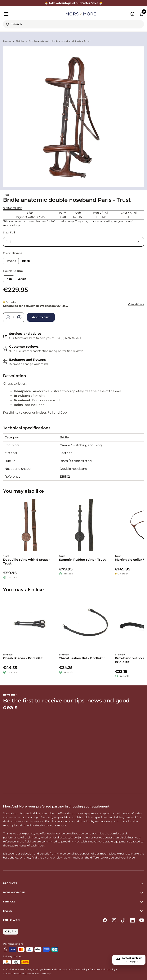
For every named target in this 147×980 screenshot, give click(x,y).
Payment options (13, 944)
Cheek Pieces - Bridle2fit (23, 658)
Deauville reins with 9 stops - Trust (27, 562)
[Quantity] (14, 317)
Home (7, 41)
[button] (73, 911)
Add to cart (41, 317)
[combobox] (73, 24)
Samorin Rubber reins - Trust (82, 560)
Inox (9, 279)
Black (26, 261)
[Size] (73, 242)
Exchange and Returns (28, 360)
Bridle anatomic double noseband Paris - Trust (60, 41)
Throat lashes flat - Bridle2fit (82, 658)
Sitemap (46, 973)
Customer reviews (24, 347)
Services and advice (25, 334)
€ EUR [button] (9, 931)
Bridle (20, 41)
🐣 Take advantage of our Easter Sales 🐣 (73, 3)
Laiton (22, 279)
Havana (11, 261)
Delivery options (12, 956)
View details (136, 304)
